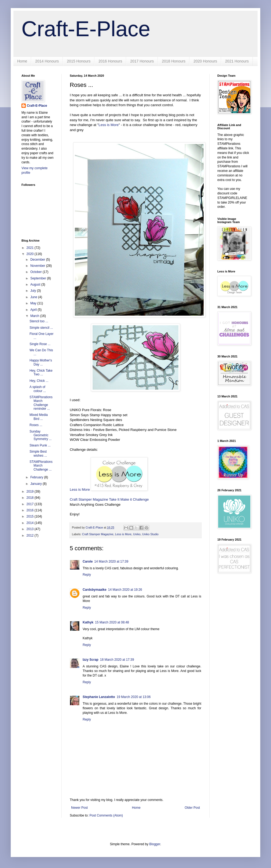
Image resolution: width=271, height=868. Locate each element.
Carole (88, 562)
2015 (31, 516)
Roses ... (36, 425)
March (35, 316)
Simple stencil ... (41, 328)
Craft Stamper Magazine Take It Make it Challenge (109, 499)
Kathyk (88, 622)
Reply (87, 575)
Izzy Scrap (91, 660)
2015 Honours (79, 61)
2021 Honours (237, 61)
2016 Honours (110, 61)
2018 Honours (174, 61)
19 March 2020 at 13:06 (134, 697)
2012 (31, 535)
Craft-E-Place (86, 29)
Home (22, 61)
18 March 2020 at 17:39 (117, 660)
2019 (31, 492)
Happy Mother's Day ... (41, 362)
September (39, 278)
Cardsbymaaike (95, 590)
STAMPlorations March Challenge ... (41, 466)
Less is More (109, 125)
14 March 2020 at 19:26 (125, 590)
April (34, 310)
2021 (31, 248)
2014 (31, 523)
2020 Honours (205, 61)
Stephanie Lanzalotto (99, 697)
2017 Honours (142, 61)
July (34, 291)
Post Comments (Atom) (106, 815)
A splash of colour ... (38, 389)
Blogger (155, 844)
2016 (31, 510)
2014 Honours (47, 61)
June (34, 297)
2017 (31, 504)
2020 (31, 254)
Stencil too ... (39, 321)
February (37, 477)
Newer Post (79, 808)
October (36, 272)
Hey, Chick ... (39, 381)
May (34, 303)
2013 (31, 529)
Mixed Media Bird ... (39, 417)
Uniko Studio (150, 534)
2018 (31, 498)
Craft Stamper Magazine (98, 534)
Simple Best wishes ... (38, 453)
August (36, 285)
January (36, 484)
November (38, 266)
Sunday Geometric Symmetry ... (41, 435)
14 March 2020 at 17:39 (111, 562)
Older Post (192, 808)
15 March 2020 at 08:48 (112, 622)
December (38, 260)
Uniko (137, 534)
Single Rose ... (40, 344)
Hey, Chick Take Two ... (41, 372)
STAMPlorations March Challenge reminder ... (41, 403)
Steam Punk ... (40, 445)
